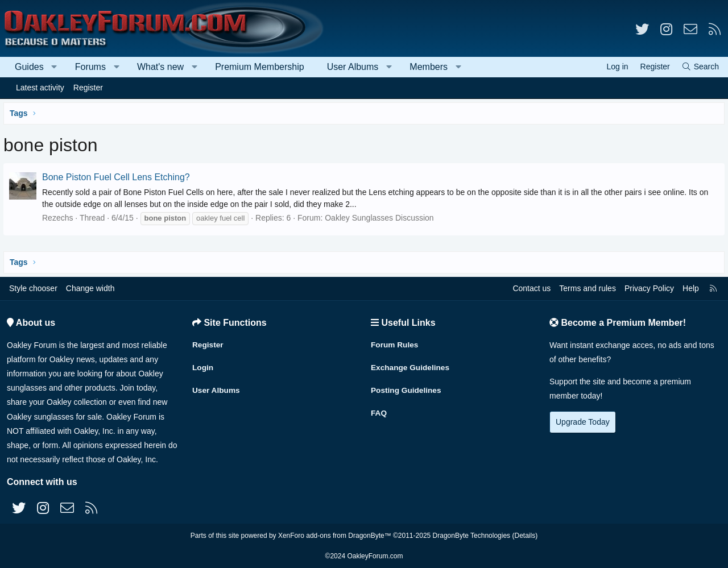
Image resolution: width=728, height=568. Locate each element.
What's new (160, 67)
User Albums (353, 67)
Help (691, 288)
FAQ (379, 411)
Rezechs (60, 218)
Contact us (531, 288)
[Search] (700, 67)
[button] (54, 67)
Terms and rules (588, 288)
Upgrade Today (583, 422)
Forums (90, 67)
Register (88, 88)
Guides (29, 67)
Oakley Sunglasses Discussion (381, 218)
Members (429, 67)
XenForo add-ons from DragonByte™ (335, 536)
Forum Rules (395, 344)
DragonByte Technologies (472, 536)
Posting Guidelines (407, 388)
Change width (90, 288)
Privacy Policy (649, 288)
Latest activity (40, 88)
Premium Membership (259, 67)
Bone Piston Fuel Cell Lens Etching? (118, 177)
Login (203, 366)
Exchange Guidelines (411, 366)
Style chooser (33, 288)
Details (525, 536)
